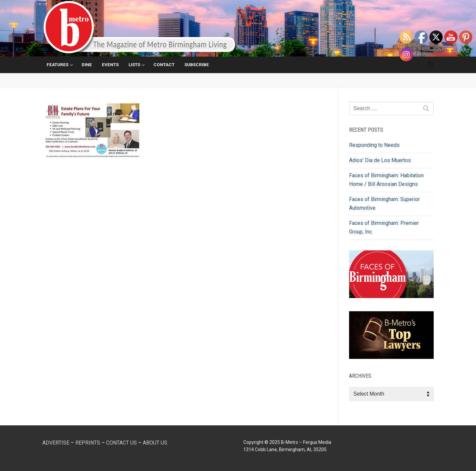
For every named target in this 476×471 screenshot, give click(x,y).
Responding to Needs (374, 145)
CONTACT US (121, 443)
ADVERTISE (56, 443)
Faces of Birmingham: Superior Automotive (384, 204)
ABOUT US (155, 443)
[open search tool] (431, 65)
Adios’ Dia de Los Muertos (380, 160)
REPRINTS (88, 443)
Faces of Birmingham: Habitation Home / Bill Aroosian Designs (386, 180)
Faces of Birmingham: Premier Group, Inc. (384, 227)
